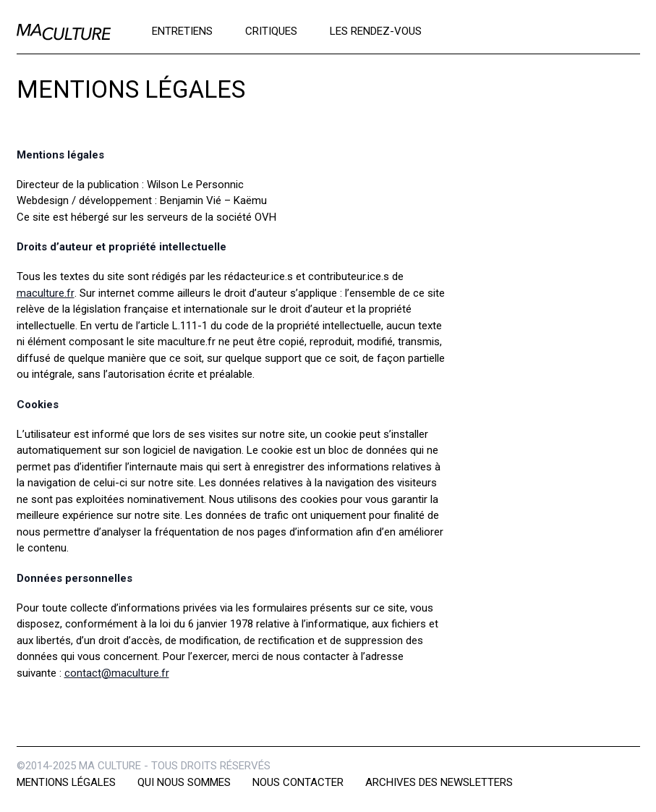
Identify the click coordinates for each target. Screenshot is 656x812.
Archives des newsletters (439, 782)
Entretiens (182, 30)
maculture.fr (46, 293)
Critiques (271, 30)
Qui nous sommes (184, 782)
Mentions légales (66, 782)
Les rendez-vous (376, 30)
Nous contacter (298, 782)
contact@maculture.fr (117, 673)
